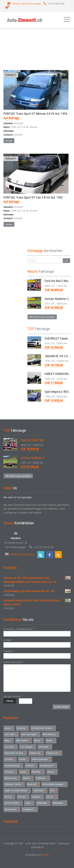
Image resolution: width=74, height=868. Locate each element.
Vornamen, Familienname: (19, 629)
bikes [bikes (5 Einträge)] (9, 740)
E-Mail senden (62, 707)
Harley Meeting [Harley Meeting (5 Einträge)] (13, 766)
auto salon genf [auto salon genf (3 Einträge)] (30, 734)
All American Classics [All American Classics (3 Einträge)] (43, 728)
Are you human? (12, 696)
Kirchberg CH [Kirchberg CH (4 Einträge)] (48, 766)
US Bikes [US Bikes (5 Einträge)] (37, 797)
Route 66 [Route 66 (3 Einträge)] (33, 784)
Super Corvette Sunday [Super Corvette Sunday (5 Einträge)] (17, 790)
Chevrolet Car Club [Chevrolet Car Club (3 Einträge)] (15, 753)
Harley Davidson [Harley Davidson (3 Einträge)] (41, 759)
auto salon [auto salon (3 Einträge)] (11, 734)
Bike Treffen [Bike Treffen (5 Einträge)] (23, 740)
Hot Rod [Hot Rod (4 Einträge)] (31, 766)
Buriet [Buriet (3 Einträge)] (51, 740)
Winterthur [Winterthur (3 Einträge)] (59, 803)
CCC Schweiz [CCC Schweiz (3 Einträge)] (28, 747)
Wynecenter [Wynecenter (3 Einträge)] (12, 809)
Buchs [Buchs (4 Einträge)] (39, 740)
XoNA (46, 855)
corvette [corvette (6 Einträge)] (10, 759)
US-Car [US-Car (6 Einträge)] (9, 797)
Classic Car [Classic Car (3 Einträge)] (36, 753)
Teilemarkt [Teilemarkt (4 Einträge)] (40, 790)
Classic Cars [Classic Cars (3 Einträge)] (54, 753)
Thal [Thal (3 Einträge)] (53, 790)
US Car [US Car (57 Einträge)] (52, 797)
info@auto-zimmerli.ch (22, 554)
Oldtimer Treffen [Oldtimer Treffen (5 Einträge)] (14, 784)
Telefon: (9, 651)
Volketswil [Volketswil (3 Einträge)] (43, 803)
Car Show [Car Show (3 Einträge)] (11, 747)
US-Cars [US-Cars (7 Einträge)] (23, 797)
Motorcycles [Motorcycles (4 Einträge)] (12, 778)
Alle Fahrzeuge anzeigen (42, 317)
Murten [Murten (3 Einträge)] (28, 778)
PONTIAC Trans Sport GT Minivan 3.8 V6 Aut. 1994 (35, 114)
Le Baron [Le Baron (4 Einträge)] (10, 772)
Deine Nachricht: (14, 662)
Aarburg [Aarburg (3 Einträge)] (22, 728)
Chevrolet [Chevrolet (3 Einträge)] (45, 747)
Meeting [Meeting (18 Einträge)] (38, 772)
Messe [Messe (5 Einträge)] (52, 772)
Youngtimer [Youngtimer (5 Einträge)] (30, 809)
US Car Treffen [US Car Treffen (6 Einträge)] (13, 803)
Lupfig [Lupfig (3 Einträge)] (24, 772)
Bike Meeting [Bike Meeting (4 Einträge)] (51, 734)
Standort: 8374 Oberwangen (26, 4)
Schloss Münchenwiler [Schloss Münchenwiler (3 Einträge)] (54, 784)
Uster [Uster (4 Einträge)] (29, 803)
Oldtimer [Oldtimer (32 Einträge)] (43, 778)
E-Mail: (8, 640)
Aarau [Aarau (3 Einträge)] (9, 728)
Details (9, 141)
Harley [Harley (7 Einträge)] (24, 759)
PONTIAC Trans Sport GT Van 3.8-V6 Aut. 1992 (33, 197)
